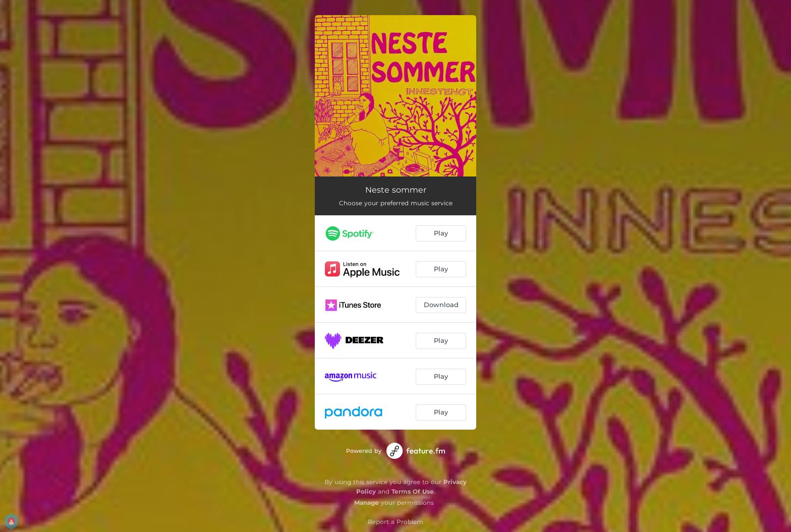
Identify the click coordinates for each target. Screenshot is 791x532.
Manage (366, 503)
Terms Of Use (413, 491)
